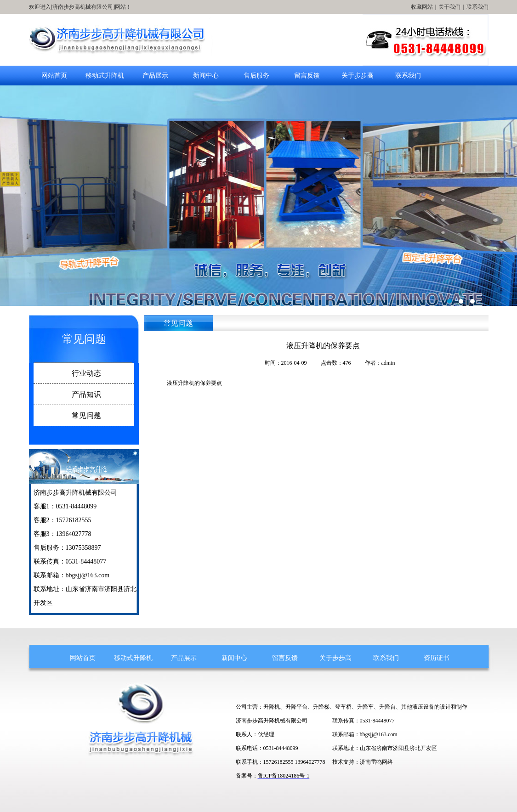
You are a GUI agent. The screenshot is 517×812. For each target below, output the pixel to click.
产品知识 (86, 394)
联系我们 (477, 7)
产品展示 (155, 76)
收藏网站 (422, 7)
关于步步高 (358, 76)
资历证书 (437, 658)
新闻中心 (206, 76)
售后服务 (256, 76)
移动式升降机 (105, 76)
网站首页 (54, 76)
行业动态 (86, 373)
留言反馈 (307, 76)
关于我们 (449, 7)
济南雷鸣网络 (376, 762)
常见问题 (86, 415)
